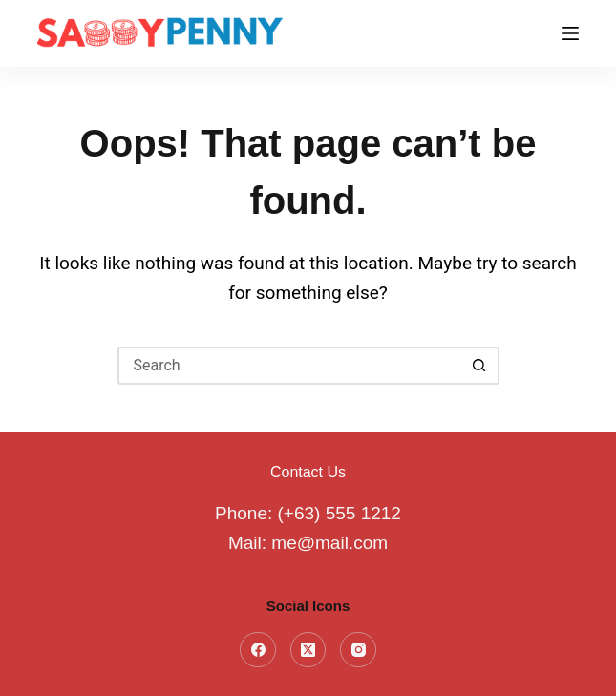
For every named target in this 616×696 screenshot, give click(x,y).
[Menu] (570, 33)
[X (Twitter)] (308, 650)
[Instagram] (358, 650)
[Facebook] (258, 650)
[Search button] (480, 366)
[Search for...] (289, 366)
